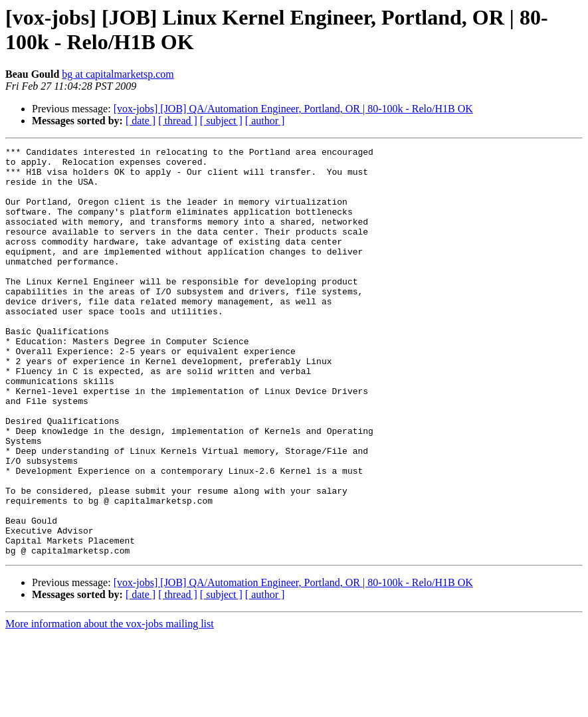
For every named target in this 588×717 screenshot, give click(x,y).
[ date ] (141, 121)
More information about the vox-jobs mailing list (110, 705)
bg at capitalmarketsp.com (118, 74)
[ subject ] (221, 121)
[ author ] (265, 121)
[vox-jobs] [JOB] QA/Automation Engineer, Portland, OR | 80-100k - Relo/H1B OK (293, 109)
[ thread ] (178, 121)
